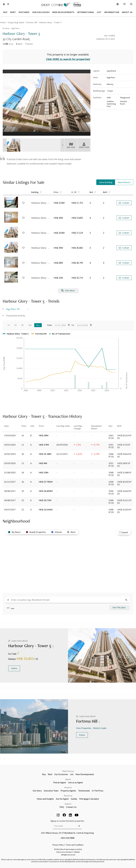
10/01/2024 (10, 445)
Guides (74, 799)
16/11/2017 (10, 482)
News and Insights (45, 799)
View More (68, 291)
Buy (44, 774)
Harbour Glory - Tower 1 (41, 263)
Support (68, 804)
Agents (68, 779)
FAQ (62, 807)
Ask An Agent (62, 799)
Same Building (106, 182)
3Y (16, 325)
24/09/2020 (10, 463)
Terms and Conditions (75, 845)
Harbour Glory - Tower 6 (41, 233)
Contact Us (71, 807)
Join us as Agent (75, 782)
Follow (14, 668)
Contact (124, 203)
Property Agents (68, 791)
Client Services (68, 771)
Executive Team (51, 791)
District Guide (100, 728)
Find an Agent (60, 782)
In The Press (98, 791)
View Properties (84, 728)
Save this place (119, 607)
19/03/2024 (10, 435)
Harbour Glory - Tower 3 (41, 203)
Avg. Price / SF (13, 309)
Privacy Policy (58, 845)
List (72, 774)
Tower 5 (58, 22)
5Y (22, 325)
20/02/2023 (10, 454)
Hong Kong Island (16, 22)
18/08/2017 (10, 500)
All (38, 325)
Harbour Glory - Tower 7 (41, 218)
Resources (68, 796)
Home (3, 22)
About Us (68, 787)
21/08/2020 (10, 472)
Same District (124, 182)
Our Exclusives (61, 774)
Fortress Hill (31, 22)
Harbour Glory (45, 22)
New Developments (85, 774)
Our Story (37, 791)
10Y (30, 325)
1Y (9, 325)
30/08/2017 (10, 491)
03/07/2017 (10, 509)
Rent (50, 774)
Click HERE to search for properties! (68, 59)
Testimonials (84, 791)
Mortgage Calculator (89, 799)
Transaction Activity (16, 315)
